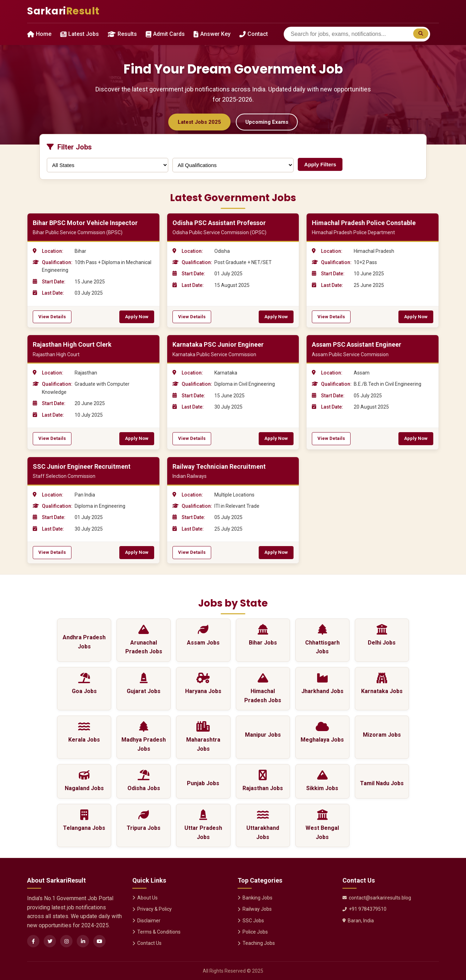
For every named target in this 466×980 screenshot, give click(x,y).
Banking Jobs (255, 898)
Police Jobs (253, 932)
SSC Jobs (251, 921)
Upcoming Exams (267, 122)
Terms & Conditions (156, 932)
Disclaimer (146, 921)
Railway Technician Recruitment (219, 466)
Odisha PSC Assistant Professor (219, 223)
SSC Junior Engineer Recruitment (82, 466)
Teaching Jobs (256, 943)
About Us (145, 898)
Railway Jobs (255, 909)
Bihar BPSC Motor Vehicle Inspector (85, 223)
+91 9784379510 (364, 909)
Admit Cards (165, 34)
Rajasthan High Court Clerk (72, 344)
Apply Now (137, 317)
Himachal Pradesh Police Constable (364, 223)
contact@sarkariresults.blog (377, 898)
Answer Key (212, 34)
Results (122, 34)
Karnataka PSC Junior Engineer (218, 344)
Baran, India (358, 921)
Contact (254, 34)
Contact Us (147, 943)
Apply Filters (320, 164)
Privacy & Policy (152, 909)
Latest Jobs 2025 (199, 122)
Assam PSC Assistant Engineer (357, 344)
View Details (52, 317)
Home (39, 34)
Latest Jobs (80, 34)
